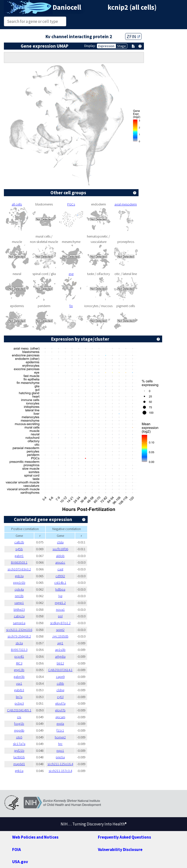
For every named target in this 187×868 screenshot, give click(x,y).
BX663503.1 (19, 562)
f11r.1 (60, 730)
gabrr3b (19, 677)
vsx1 (19, 683)
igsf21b (19, 751)
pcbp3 (19, 703)
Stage (122, 46)
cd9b (60, 683)
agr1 (60, 643)
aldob (60, 556)
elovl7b (60, 710)
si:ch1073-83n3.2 (19, 569)
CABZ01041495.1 (19, 710)
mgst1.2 (60, 603)
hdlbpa (60, 589)
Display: (90, 46)
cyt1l (60, 697)
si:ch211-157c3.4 (60, 771)
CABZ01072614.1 (60, 670)
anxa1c (60, 562)
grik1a (19, 771)
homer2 (60, 737)
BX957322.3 (19, 650)
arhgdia (60, 656)
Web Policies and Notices (35, 837)
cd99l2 (60, 576)
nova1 (60, 610)
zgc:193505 (60, 636)
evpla (60, 724)
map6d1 (19, 764)
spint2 (60, 630)
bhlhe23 (19, 610)
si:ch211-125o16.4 (60, 764)
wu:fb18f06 (60, 549)
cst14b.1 (60, 583)
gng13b (19, 670)
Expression (106, 46)
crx (19, 717)
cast (60, 569)
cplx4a (19, 589)
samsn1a (19, 623)
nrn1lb (19, 596)
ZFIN (133, 36)
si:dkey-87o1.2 (60, 623)
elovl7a (60, 703)
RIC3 (19, 663)
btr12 (60, 663)
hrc (60, 744)
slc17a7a (19, 744)
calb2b (19, 542)
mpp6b (19, 730)
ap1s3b (60, 650)
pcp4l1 (19, 656)
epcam (60, 717)
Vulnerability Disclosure (120, 850)
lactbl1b (19, 757)
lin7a (19, 697)
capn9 (60, 677)
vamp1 (19, 603)
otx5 (19, 737)
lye (60, 596)
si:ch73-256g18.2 (19, 636)
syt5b (19, 549)
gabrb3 (19, 690)
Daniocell (67, 7)
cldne (60, 690)
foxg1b (19, 724)
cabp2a (19, 616)
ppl (60, 616)
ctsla (60, 542)
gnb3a (19, 576)
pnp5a (60, 757)
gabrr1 (19, 556)
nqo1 (60, 751)
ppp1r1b (19, 583)
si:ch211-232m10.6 (19, 630)
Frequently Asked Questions (124, 837)
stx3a (19, 643)
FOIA (17, 850)
